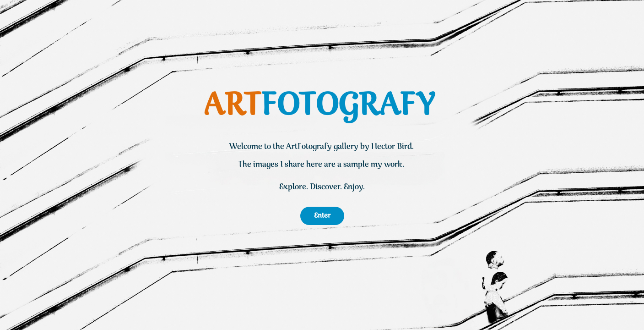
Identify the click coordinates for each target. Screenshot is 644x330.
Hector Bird (392, 147)
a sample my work (370, 165)
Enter (322, 216)
